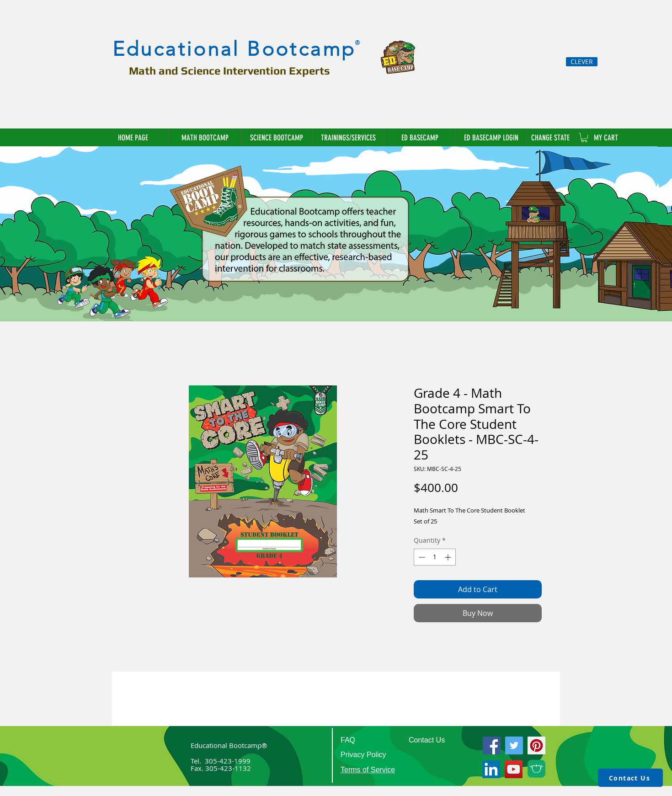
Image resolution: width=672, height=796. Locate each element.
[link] (584, 138)
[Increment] (449, 557)
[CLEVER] (582, 62)
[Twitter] (514, 745)
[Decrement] (421, 557)
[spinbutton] (435, 557)
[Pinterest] (536, 745)
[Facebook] (492, 745)
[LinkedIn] (491, 769)
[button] (551, 138)
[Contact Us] (630, 778)
